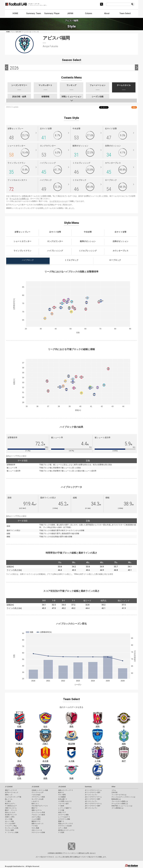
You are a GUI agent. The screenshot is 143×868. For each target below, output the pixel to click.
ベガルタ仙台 (36, 795)
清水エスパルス (10, 812)
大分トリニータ (37, 830)
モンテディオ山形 (38, 799)
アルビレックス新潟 (38, 815)
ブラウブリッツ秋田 (38, 797)
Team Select (125, 13)
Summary (88, 787)
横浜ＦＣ (35, 808)
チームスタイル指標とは (19, 199)
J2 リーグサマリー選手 (93, 799)
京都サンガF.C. (10, 817)
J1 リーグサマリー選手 (93, 792)
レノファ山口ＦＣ (64, 817)
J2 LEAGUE (35, 787)
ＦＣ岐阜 (61, 806)
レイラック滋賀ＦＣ (65, 808)
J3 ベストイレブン (91, 808)
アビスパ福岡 (9, 830)
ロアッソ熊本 (63, 828)
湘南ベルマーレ (37, 810)
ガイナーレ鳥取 (63, 815)
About (107, 13)
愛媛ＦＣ (61, 821)
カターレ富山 (36, 817)
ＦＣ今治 (35, 826)
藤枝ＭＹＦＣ (36, 821)
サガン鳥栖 (35, 828)
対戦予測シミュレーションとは (122, 806)
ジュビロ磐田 (36, 819)
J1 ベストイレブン (91, 795)
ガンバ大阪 (9, 819)
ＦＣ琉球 (61, 832)
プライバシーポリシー (70, 853)
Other (113, 787)
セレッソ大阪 (9, 821)
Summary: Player (52, 13)
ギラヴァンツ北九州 (65, 826)
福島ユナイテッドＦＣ (66, 790)
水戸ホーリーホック (12, 792)
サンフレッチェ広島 (12, 828)
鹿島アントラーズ (11, 790)
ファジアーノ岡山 (11, 826)
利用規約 (52, 853)
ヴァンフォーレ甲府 (38, 812)
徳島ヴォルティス (38, 824)
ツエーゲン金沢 (63, 804)
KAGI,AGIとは (116, 799)
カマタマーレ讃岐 (64, 819)
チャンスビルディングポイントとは (123, 797)
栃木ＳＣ (61, 792)
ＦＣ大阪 (61, 810)
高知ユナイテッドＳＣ (66, 824)
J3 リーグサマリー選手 (93, 806)
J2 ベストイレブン (91, 801)
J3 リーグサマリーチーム (93, 804)
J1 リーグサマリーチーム (93, 790)
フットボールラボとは (119, 795)
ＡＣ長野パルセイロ (65, 801)
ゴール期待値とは (117, 808)
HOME (15, 13)
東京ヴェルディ (10, 804)
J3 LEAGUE (62, 787)
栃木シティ (35, 804)
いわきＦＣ (35, 801)
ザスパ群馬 (62, 795)
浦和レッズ (9, 795)
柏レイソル (9, 799)
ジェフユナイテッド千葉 (13, 797)
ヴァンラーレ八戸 (38, 792)
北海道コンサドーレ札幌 (40, 790)
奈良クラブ (62, 812)
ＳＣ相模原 (62, 797)
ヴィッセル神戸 (10, 824)
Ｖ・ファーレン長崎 (12, 832)
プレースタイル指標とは (120, 801)
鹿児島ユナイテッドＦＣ (66, 830)
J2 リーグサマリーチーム (93, 797)
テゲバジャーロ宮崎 (38, 832)
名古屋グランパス (11, 815)
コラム (114, 790)
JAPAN (70, 13)
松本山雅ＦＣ (63, 799)
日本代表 (114, 792)
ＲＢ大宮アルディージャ (40, 806)
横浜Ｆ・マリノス (11, 810)
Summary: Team (34, 13)
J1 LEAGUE (9, 787)
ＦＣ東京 (8, 801)
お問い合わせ (90, 853)
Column (89, 13)
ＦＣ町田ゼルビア (11, 806)
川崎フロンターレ (11, 808)
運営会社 (82, 853)
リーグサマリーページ (58, 201)
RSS (134, 107)
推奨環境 (59, 853)
